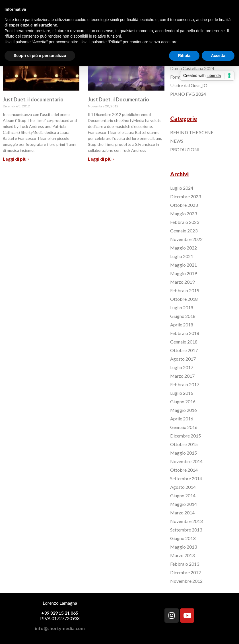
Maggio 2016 (184, 410)
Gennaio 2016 (184, 427)
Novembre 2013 (186, 521)
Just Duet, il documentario (33, 99)
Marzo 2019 (182, 282)
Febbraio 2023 (185, 222)
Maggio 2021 (184, 265)
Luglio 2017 (182, 367)
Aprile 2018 (182, 325)
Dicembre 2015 (186, 436)
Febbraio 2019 (185, 290)
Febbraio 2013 (185, 564)
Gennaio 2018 (184, 342)
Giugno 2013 (183, 538)
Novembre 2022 (186, 239)
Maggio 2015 (184, 453)
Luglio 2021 (182, 256)
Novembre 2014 (186, 461)
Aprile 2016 (182, 419)
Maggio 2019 (184, 273)
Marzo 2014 (182, 513)
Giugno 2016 (183, 401)
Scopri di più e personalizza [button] (40, 56)
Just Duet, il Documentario (119, 99)
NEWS (177, 141)
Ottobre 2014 (184, 470)
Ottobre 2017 (184, 350)
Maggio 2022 (184, 248)
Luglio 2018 (182, 307)
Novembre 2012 (186, 581)
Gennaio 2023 (184, 231)
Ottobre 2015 (184, 444)
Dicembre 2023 (186, 196)
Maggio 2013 (184, 547)
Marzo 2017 (182, 376)
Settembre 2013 (186, 530)
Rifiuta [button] (184, 56)
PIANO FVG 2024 (188, 94)
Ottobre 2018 (184, 299)
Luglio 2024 (182, 188)
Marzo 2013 (182, 555)
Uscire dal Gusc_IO (189, 85)
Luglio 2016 (182, 393)
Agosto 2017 (183, 359)
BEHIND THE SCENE (192, 132)
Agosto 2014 (183, 487)
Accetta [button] (218, 56)
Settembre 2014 (186, 478)
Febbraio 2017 (185, 384)
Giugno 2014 (183, 495)
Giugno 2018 (183, 316)
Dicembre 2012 (186, 572)
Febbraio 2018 (185, 333)
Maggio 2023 (184, 213)
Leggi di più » (16, 159)
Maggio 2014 (184, 504)
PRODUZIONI (185, 149)
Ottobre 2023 (184, 205)
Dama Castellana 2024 (192, 68)
